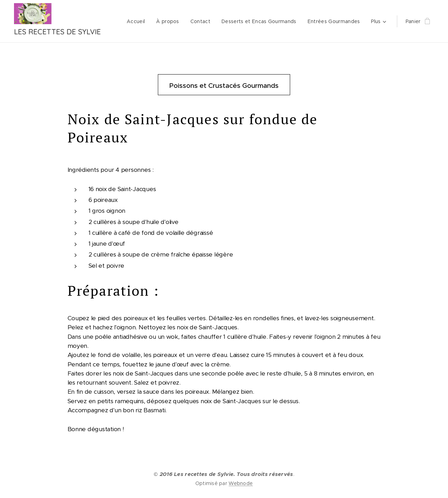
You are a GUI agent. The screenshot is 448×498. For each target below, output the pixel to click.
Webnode (241, 483)
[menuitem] (138, 21)
